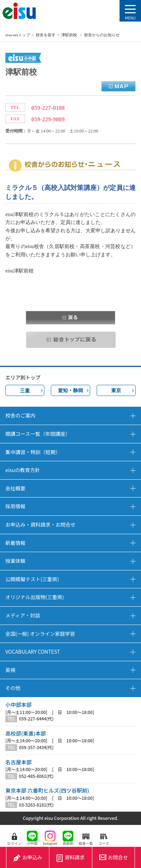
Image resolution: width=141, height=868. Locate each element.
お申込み (28, 857)
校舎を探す (46, 35)
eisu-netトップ (18, 35)
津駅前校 (70, 35)
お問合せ (114, 857)
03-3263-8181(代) (36, 805)
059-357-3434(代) (36, 747)
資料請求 (70, 857)
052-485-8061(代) (36, 776)
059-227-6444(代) (36, 719)
